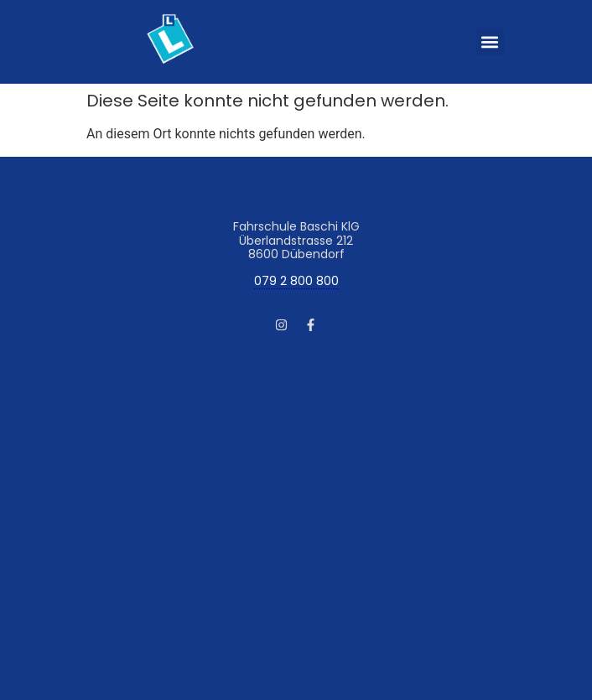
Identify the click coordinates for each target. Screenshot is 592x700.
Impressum (88, 485)
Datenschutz (195, 485)
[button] (490, 41)
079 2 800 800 (296, 281)
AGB (140, 485)
